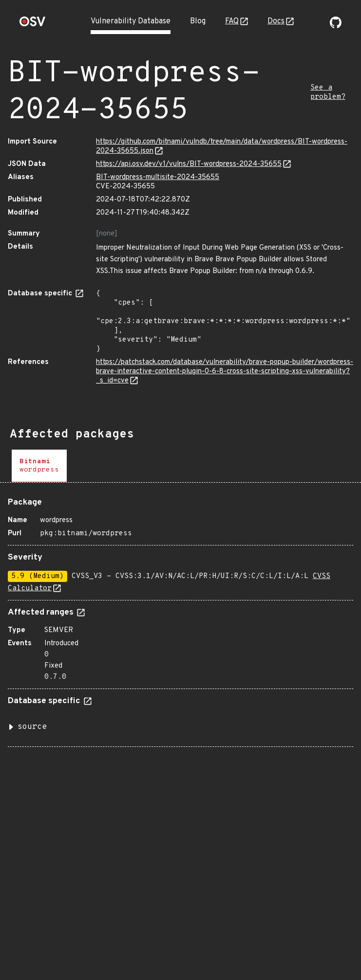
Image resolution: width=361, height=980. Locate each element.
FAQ (232, 21)
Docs (276, 21)
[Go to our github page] (336, 26)
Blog (198, 21)
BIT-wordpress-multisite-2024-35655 (158, 177)
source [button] (32, 727)
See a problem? (328, 92)
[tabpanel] (180, 618)
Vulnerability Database (131, 21)
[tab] (39, 466)
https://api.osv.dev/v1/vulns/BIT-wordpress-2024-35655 (189, 164)
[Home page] (33, 25)
